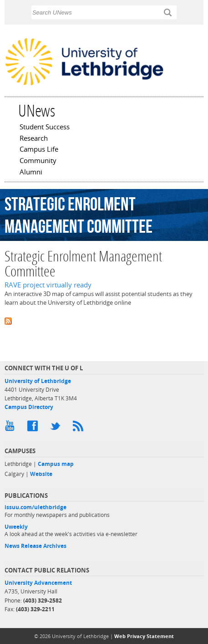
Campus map (56, 464)
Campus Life (39, 150)
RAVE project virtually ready (48, 285)
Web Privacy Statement (144, 636)
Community (38, 161)
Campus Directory (29, 407)
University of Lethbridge (38, 381)
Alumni (31, 173)
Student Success (45, 128)
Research (34, 139)
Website (41, 474)
